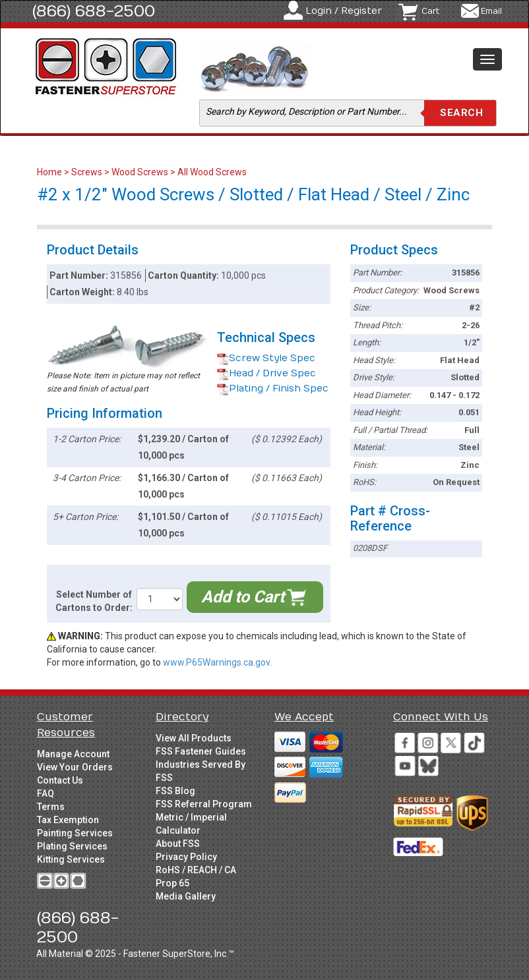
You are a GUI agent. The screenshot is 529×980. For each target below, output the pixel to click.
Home (50, 172)
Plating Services (72, 846)
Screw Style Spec (266, 358)
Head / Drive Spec (266, 373)
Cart (430, 11)
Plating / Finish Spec (273, 389)
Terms (51, 807)
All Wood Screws (212, 172)
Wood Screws (140, 172)
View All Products (194, 738)
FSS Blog (175, 791)
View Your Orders (75, 767)
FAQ (46, 793)
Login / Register (344, 11)
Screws (87, 172)
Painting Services (75, 833)
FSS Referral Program (204, 804)
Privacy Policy (186, 857)
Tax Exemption (68, 820)
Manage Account (73, 754)
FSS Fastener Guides (201, 751)
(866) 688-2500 (94, 11)
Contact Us (60, 780)
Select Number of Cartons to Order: (94, 601)
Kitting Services (71, 859)
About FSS (178, 844)
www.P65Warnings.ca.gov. (217, 662)
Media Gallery (186, 896)
